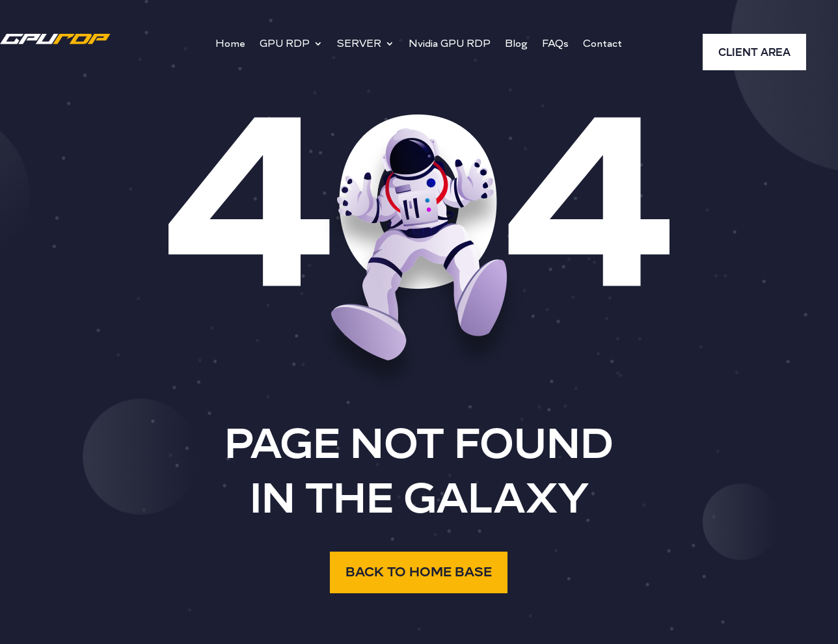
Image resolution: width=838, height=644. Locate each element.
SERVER (359, 45)
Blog (516, 45)
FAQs (555, 45)
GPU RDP (285, 45)
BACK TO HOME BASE (419, 572)
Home (230, 45)
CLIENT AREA (754, 53)
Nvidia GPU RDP (450, 45)
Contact (602, 45)
